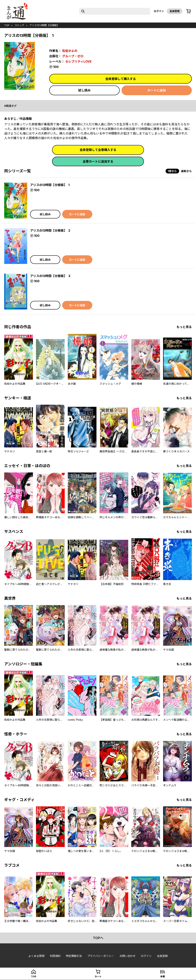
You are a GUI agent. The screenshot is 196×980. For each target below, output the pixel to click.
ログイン (159, 11)
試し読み (84, 90)
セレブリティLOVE (78, 61)
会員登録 (175, 11)
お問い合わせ (127, 956)
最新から (186, 171)
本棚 (163, 976)
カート (98, 976)
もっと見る (184, 327)
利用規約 (55, 956)
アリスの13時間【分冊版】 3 (50, 276)
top (7, 25)
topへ (98, 938)
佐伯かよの (70, 51)
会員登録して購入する (121, 79)
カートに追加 (157, 90)
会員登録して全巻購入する (98, 150)
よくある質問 (36, 956)
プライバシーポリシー (101, 956)
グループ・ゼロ (73, 56)
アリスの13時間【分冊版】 (44, 25)
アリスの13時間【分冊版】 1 (50, 185)
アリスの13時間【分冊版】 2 (50, 230)
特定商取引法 (74, 956)
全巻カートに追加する (98, 161)
